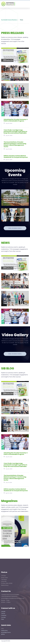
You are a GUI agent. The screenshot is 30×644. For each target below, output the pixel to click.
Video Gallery (15, 335)
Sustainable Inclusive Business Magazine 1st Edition (12, 542)
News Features (20, 51)
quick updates (19, 106)
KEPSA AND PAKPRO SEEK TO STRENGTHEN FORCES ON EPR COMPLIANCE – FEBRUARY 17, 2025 (14, 93)
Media (13, 519)
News (12, 51)
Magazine (7, 519)
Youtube (3, 617)
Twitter (3, 614)
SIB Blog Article (9, 53)
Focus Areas (7, 194)
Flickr (3, 619)
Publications (4, 631)
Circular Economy (10, 69)
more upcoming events (15, 228)
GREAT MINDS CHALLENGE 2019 (14, 217)
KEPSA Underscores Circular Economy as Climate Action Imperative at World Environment (14, 75)
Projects (12, 194)
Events (7, 51)
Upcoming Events (15, 173)
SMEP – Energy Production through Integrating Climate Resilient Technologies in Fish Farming (14, 199)
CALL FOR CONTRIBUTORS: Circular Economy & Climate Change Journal (13, 58)
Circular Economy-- (10, 71)
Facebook (4, 615)
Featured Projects (21, 192)
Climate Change (23, 71)
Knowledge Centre (6, 632)
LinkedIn (3, 612)
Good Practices (9, 104)
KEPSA (3, 634)
